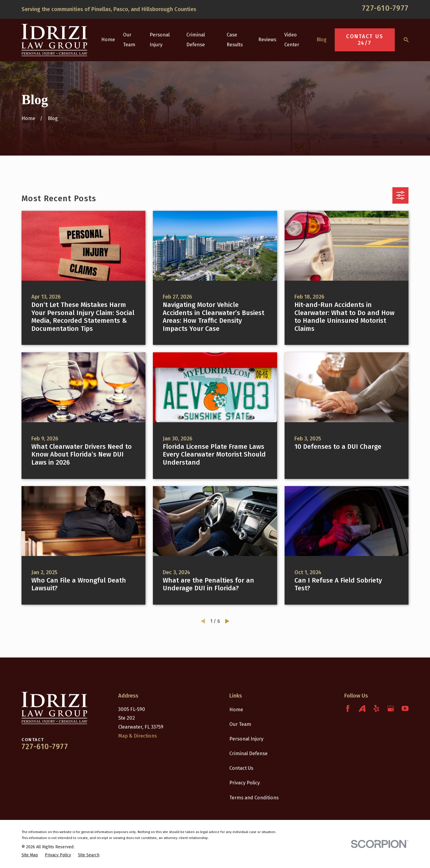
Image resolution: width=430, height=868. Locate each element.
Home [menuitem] (108, 40)
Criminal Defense (248, 753)
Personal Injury (246, 739)
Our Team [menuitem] (129, 40)
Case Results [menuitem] (235, 40)
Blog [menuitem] (321, 40)
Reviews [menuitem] (267, 40)
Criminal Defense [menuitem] (196, 40)
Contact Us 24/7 (365, 40)
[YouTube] (405, 708)
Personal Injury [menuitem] (160, 40)
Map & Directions (138, 736)
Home (236, 710)
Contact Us (241, 768)
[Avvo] (362, 708)
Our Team (240, 724)
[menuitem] (30, 855)
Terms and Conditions (254, 798)
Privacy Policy (245, 783)
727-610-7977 (385, 8)
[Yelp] (376, 708)
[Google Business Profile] (391, 708)
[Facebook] (348, 708)
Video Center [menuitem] (292, 40)
